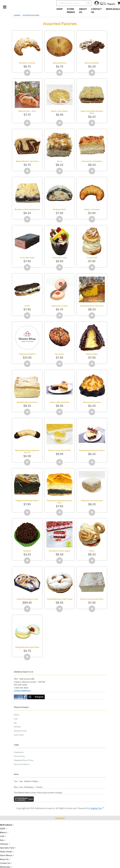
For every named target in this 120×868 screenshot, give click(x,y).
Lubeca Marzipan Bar (60, 402)
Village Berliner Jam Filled (27, 647)
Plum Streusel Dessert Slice (92, 450)
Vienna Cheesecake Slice (92, 599)
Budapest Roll (59, 209)
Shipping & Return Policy (24, 760)
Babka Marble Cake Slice (27, 161)
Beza (60, 161)
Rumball (27, 551)
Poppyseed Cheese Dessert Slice (60, 501)
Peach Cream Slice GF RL (60, 450)
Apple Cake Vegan (59, 111)
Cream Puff (92, 258)
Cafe (16, 719)
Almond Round (60, 63)
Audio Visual (19, 735)
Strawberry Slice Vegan (59, 551)
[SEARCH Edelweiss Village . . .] (74, 3)
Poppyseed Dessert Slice (27, 500)
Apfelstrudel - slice (27, 111)
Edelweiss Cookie (60, 306)
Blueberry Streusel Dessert (27, 209)
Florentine (60, 354)
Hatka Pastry (92, 354)
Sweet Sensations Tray (27, 599)
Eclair (27, 306)
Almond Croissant (27, 63)
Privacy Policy (19, 756)
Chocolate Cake (27, 258)
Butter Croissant (92, 209)
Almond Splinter (92, 63)
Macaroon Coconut (92, 402)
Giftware (17, 727)
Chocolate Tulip (60, 258)
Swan (92, 551)
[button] (88, 3)
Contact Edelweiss (22, 691)
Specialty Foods (20, 731)
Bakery (17, 715)
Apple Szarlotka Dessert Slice (92, 112)
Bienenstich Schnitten (92, 161)
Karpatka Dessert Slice (27, 402)
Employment (19, 752)
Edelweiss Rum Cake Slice (92, 306)
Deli (15, 723)
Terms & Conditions (22, 764)
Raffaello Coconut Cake (92, 500)
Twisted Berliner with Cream (60, 599)
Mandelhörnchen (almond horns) (27, 451)
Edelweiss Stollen (27, 354)
